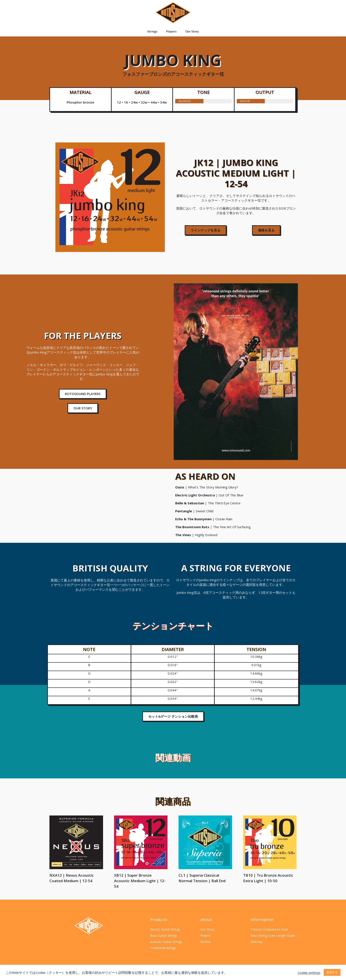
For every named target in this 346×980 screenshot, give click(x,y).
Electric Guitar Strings (165, 929)
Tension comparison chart (269, 929)
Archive (206, 942)
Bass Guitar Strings (164, 936)
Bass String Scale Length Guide (273, 936)
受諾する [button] (332, 972)
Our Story (192, 31)
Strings (152, 31)
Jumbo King (173, 63)
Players (171, 31)
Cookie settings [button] (309, 972)
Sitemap (257, 942)
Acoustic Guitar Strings (166, 942)
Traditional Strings (163, 948)
